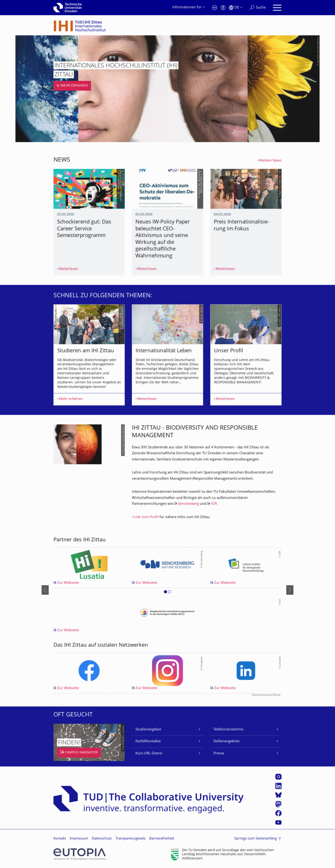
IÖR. (214, 504)
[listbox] (167, 355)
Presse (219, 754)
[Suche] (258, 8)
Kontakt (60, 839)
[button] (165, 593)
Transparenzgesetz (131, 839)
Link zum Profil (146, 517)
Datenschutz (102, 839)
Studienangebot (148, 730)
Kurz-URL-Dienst (149, 754)
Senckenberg (188, 504)
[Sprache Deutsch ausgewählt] (236, 8)
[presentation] (45, 590)
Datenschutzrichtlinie (267, 695)
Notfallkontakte (148, 741)
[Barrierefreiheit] (223, 8)
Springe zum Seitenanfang (256, 839)
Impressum (79, 839)
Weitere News (270, 161)
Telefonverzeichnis (228, 730)
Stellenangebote (226, 741)
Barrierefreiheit (162, 839)
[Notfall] (215, 8)
